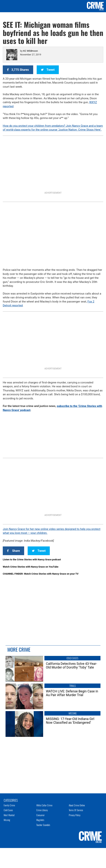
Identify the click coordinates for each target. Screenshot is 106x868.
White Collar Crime (44, 805)
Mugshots (40, 820)
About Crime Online (77, 805)
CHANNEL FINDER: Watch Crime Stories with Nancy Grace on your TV (41, 574)
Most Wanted (9, 815)
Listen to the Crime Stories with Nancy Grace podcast (32, 559)
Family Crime (9, 805)
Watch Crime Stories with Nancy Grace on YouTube (31, 567)
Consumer (40, 815)
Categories (11, 800)
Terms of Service (76, 810)
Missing (7, 820)
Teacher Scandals (43, 825)
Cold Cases (8, 810)
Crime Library (42, 810)
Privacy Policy (75, 815)
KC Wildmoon (31, 51)
